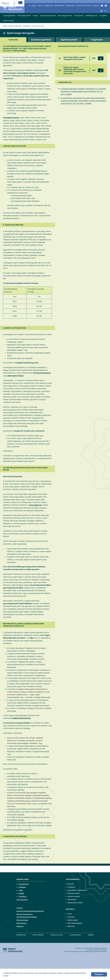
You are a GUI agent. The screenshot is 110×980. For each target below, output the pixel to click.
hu (105, 11)
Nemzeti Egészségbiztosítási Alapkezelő (30, 911)
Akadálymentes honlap (75, 903)
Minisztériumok (22, 923)
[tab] (13, 40)
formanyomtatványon (42, 373)
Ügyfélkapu (23, 896)
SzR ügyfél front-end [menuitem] (83, 6)
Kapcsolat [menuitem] (96, 6)
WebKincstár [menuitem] (48, 6)
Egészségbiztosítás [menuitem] (24, 16)
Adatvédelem (72, 899)
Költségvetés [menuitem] (79, 16)
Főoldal (5, 26)
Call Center (71, 917)
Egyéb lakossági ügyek (15, 26)
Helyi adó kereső (22, 900)
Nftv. (32, 638)
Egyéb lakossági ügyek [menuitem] (48, 16)
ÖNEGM (21, 893)
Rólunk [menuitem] (34, 6)
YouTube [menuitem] (101, 11)
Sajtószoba (71, 926)
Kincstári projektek (74, 896)
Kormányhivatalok (22, 920)
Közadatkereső (24, 884)
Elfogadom (99, 974)
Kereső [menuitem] (29, 6)
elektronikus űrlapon (15, 376)
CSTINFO (20, 908)
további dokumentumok (21, 718)
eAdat (21, 890)
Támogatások (26, 26)
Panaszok (71, 884)
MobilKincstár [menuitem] (59, 6)
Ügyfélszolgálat (73, 920)
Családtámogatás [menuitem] (9, 16)
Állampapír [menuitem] (103, 16)
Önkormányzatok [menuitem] (91, 16)
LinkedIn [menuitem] (106, 6)
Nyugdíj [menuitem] (35, 16)
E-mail (69, 914)
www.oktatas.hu (35, 505)
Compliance (71, 887)
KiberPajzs (20, 926)
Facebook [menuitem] (102, 6)
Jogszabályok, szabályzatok (77, 890)
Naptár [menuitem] (40, 6)
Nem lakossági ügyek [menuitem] (65, 16)
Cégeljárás (22, 887)
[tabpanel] (55, 453)
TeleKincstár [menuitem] (70, 6)
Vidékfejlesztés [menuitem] (8, 21)
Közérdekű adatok (73, 893)
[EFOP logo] (12, 3)
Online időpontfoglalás (75, 923)
